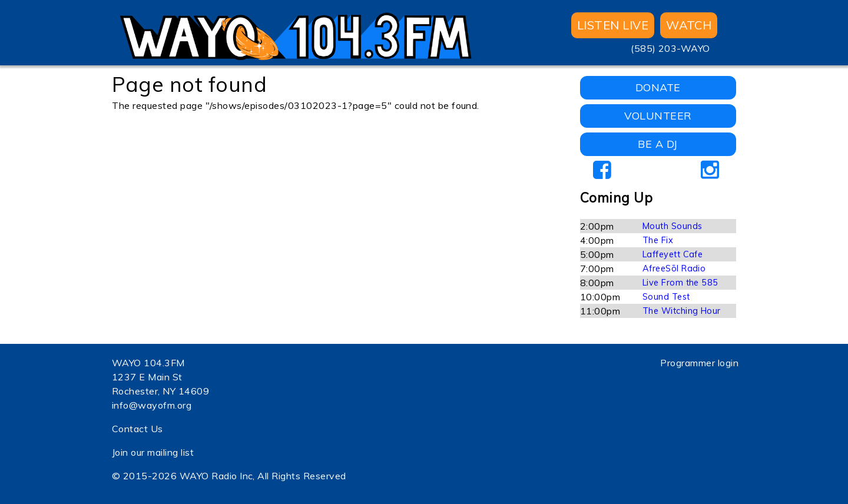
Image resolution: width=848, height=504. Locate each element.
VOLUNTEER (658, 116)
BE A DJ (657, 144)
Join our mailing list (153, 452)
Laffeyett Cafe (673, 254)
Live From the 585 (680, 283)
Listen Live (613, 25)
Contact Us (138, 429)
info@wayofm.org (152, 405)
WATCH (689, 25)
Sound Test (666, 297)
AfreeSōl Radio (674, 268)
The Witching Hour (682, 311)
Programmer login (699, 363)
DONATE (658, 87)
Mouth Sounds (673, 226)
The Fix (658, 240)
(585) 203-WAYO (670, 48)
